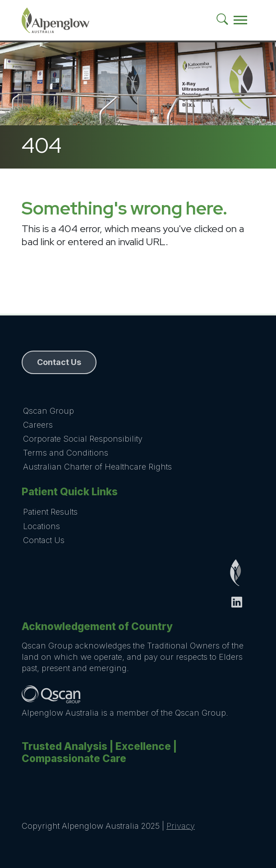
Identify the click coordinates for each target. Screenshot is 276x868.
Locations (41, 526)
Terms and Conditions (66, 453)
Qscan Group (48, 411)
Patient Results (50, 512)
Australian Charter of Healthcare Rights (97, 467)
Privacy (181, 826)
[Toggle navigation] (240, 20)
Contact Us (44, 540)
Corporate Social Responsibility (83, 439)
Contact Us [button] (59, 362)
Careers (38, 425)
